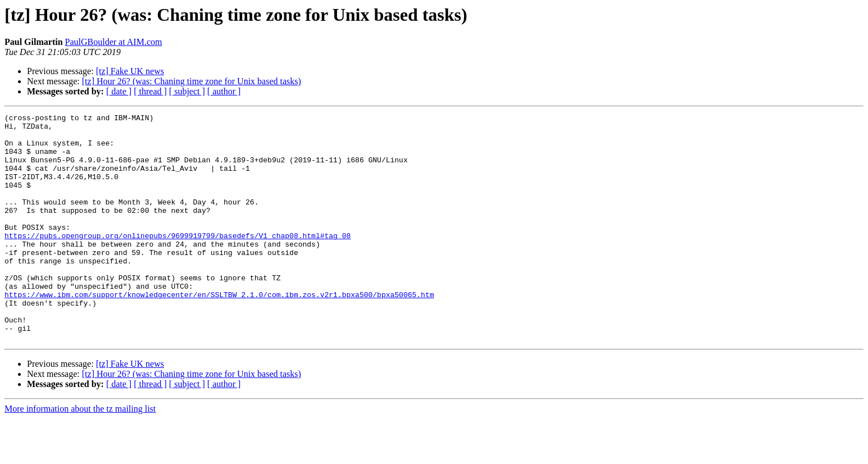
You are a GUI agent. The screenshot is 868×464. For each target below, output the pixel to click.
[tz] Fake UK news (130, 71)
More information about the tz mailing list (80, 454)
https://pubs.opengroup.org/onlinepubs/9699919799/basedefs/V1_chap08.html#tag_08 (178, 261)
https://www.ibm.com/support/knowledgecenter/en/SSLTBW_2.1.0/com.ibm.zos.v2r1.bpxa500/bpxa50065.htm (219, 331)
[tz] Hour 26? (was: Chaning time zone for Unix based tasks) (192, 81)
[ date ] (119, 91)
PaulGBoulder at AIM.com (114, 42)
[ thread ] (150, 91)
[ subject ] (187, 91)
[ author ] (224, 91)
